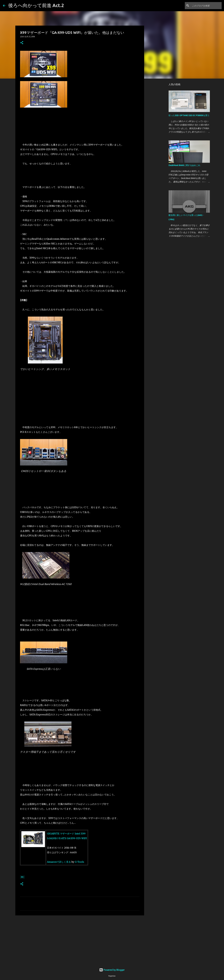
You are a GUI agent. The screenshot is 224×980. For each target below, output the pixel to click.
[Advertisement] (80, 940)
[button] (22, 43)
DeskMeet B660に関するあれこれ (184, 165)
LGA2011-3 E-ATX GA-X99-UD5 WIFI (67, 838)
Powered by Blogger (112, 970)
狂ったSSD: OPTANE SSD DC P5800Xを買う (189, 115)
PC (22, 877)
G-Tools (79, 862)
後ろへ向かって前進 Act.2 (36, 5)
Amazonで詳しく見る (59, 862)
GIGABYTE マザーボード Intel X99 (67, 834)
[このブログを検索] (206, 6)
